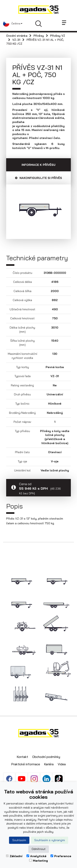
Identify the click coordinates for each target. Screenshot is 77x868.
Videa (62, 764)
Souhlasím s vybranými (50, 840)
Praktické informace (26, 764)
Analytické (36, 856)
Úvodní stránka (17, 36)
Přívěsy (39, 36)
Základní (14, 856)
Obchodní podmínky (46, 757)
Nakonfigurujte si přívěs (38, 178)
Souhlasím (19, 840)
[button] (13, 24)
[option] (38, 209)
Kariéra (49, 764)
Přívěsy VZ (58, 36)
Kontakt (22, 757)
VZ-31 (16, 40)
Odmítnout (39, 849)
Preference (61, 856)
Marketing (38, 861)
